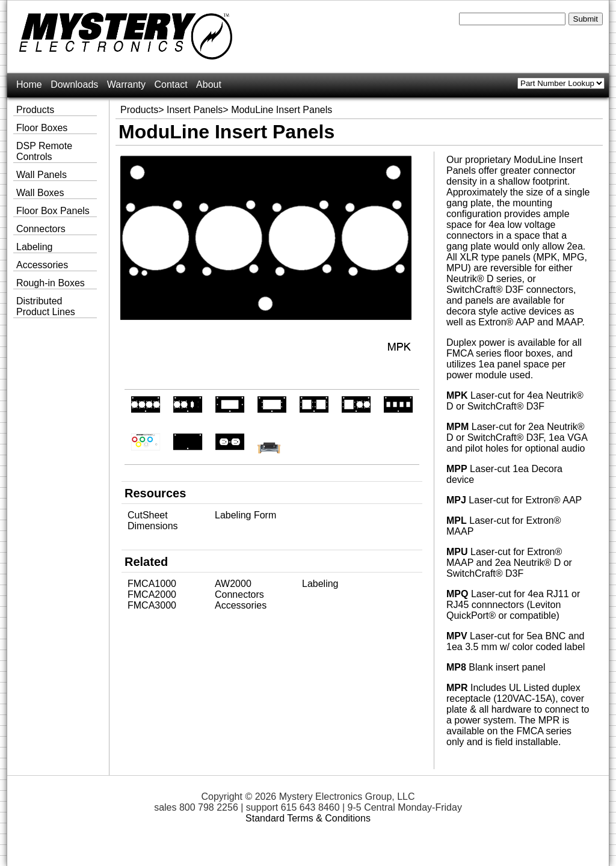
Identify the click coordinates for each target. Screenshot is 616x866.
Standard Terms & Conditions (308, 818)
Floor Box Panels (53, 211)
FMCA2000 (152, 594)
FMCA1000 (152, 584)
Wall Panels (42, 175)
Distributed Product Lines (46, 306)
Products (139, 110)
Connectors (239, 594)
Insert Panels (195, 110)
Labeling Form (245, 515)
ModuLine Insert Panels (282, 110)
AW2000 (233, 584)
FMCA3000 (152, 605)
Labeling (320, 584)
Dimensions (153, 526)
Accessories (241, 605)
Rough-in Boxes (51, 283)
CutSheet (148, 515)
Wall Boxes (40, 193)
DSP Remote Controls (44, 151)
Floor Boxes (42, 128)
